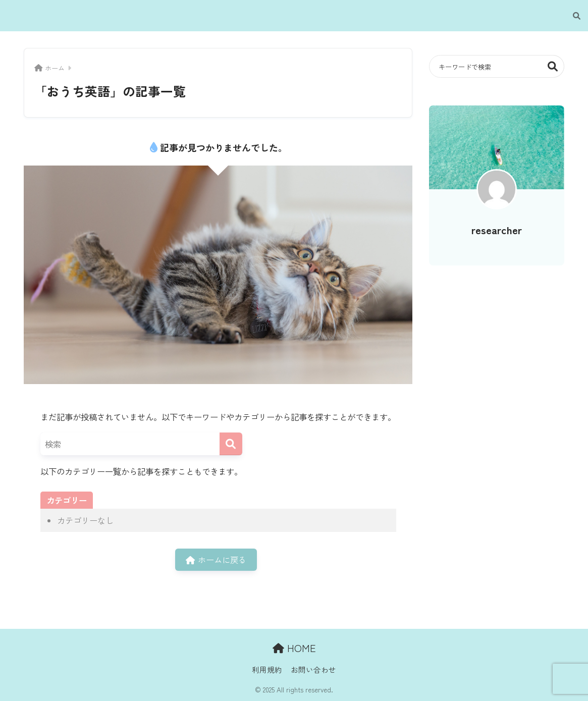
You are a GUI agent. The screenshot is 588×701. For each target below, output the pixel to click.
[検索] (572, 16)
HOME (294, 648)
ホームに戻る (216, 560)
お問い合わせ (313, 669)
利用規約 (267, 669)
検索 (553, 66)
